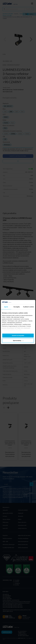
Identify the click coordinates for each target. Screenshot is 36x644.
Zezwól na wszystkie (18, 336)
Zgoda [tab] (6, 307)
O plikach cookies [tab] (29, 307)
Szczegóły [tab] (17, 307)
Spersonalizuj (18, 341)
